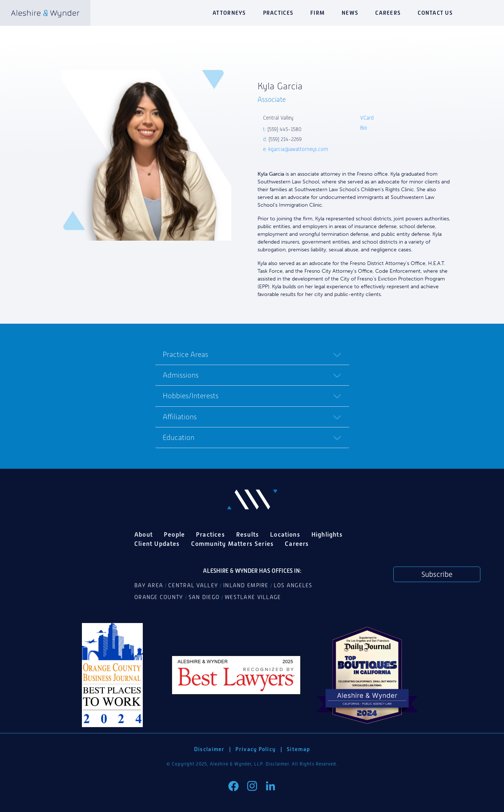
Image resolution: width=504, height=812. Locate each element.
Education (179, 437)
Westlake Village (253, 597)
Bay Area (149, 585)
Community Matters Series (233, 544)
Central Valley (193, 585)
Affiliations (180, 417)
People (174, 534)
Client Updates (157, 544)
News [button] (350, 13)
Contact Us (435, 13)
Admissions (181, 375)
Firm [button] (317, 13)
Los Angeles (293, 585)
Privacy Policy (256, 749)
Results (248, 534)
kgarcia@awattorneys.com (298, 149)
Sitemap (298, 749)
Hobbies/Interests (191, 396)
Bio (364, 128)
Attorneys (229, 13)
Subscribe (437, 574)
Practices (278, 13)
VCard (367, 118)
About (144, 534)
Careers (388, 13)
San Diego (204, 597)
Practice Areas (185, 354)
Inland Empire (246, 585)
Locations (285, 534)
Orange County (159, 597)
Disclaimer (209, 749)
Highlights (327, 534)
